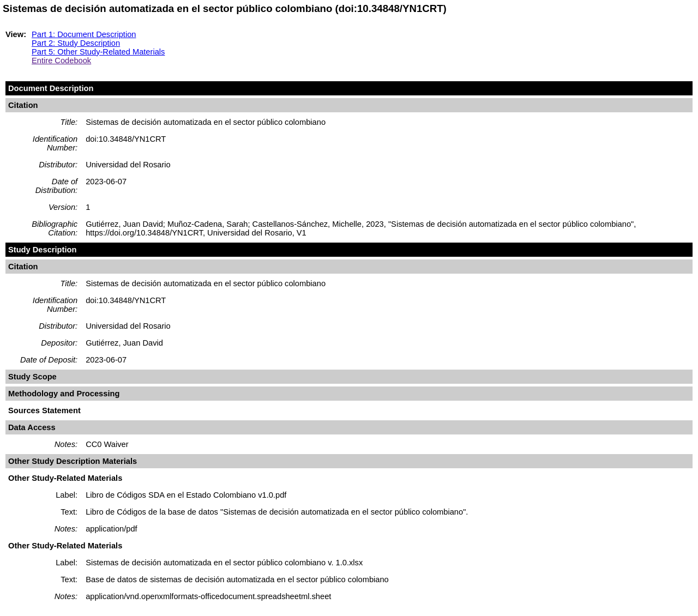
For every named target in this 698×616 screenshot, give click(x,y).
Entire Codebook (61, 61)
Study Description (42, 250)
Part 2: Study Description (76, 43)
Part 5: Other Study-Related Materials (98, 52)
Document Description (51, 88)
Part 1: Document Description (84, 34)
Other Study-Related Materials (65, 478)
